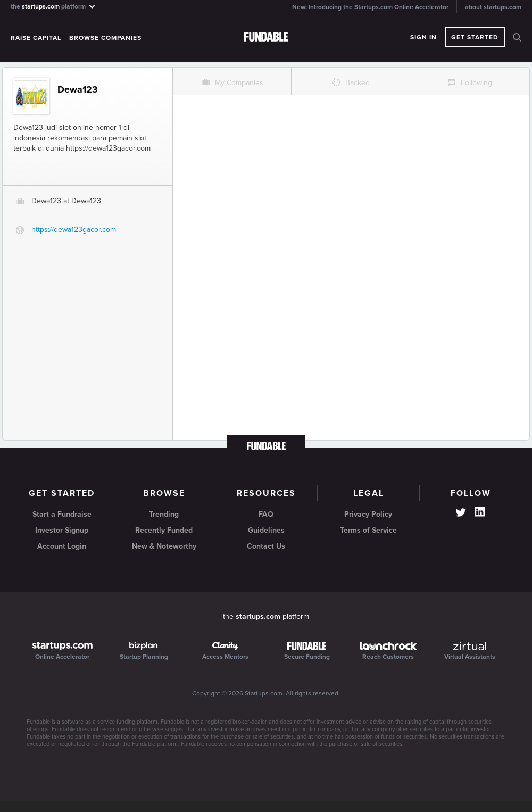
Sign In (423, 37)
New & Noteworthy (164, 546)
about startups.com (493, 7)
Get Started (475, 37)
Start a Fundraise (62, 514)
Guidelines (266, 530)
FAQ (266, 514)
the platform (53, 6)
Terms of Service (368, 530)
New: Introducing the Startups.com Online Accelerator (370, 7)
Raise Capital (36, 38)
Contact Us (266, 546)
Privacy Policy (368, 514)
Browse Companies (105, 38)
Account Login (62, 546)
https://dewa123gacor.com (74, 230)
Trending (164, 514)
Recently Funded (164, 530)
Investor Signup (62, 530)
